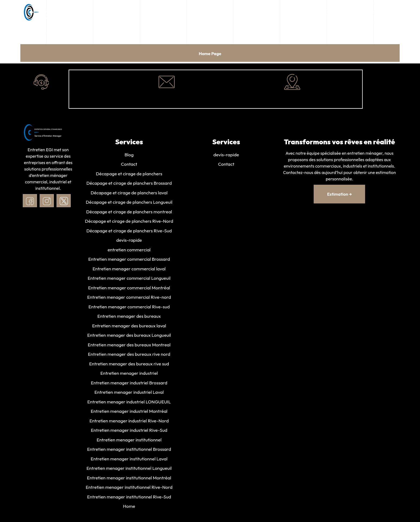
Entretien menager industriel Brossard (129, 384)
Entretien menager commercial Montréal (129, 288)
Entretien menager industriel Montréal (129, 413)
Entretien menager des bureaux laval (129, 327)
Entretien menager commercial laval (129, 269)
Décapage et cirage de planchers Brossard (129, 184)
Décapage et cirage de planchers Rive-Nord (129, 222)
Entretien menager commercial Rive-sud (129, 308)
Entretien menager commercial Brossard (129, 260)
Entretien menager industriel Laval (129, 394)
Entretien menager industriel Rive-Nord (129, 422)
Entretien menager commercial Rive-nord (129, 298)
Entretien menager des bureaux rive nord (129, 355)
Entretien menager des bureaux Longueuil (129, 336)
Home (129, 508)
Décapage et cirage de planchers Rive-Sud (129, 231)
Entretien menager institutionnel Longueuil (129, 470)
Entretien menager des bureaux (129, 317)
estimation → (339, 194)
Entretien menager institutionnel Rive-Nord (129, 489)
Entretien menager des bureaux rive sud (129, 365)
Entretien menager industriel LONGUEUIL (129, 403)
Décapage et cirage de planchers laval (129, 193)
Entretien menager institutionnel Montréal (129, 480)
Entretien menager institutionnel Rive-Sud (129, 499)
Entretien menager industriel (129, 375)
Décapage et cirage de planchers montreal (129, 212)
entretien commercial (129, 250)
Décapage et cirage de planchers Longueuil (129, 203)
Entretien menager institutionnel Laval (129, 461)
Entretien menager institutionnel (129, 442)
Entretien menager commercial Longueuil (129, 279)
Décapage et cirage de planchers (129, 174)
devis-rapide (129, 241)
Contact (129, 164)
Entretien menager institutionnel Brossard (129, 451)
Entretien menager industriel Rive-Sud (129, 432)
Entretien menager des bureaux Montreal (129, 346)
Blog (129, 155)
